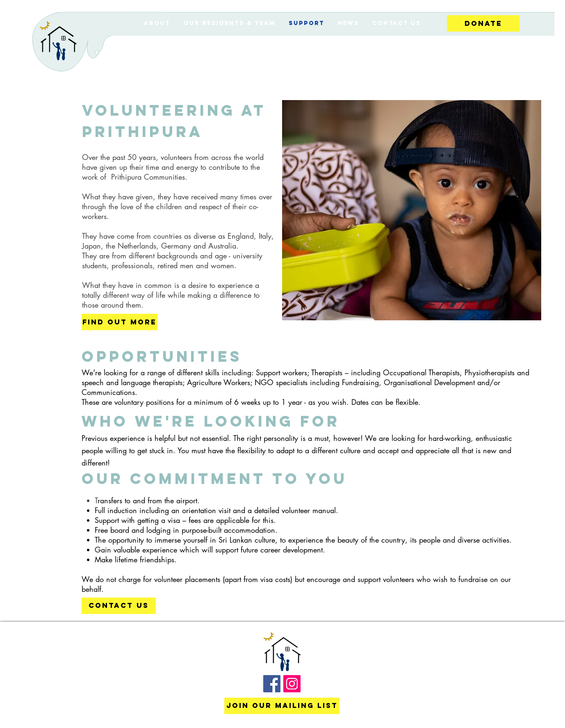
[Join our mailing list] (282, 706)
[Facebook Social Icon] (272, 684)
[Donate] (483, 23)
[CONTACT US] (119, 606)
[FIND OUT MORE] (120, 322)
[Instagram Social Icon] (292, 684)
